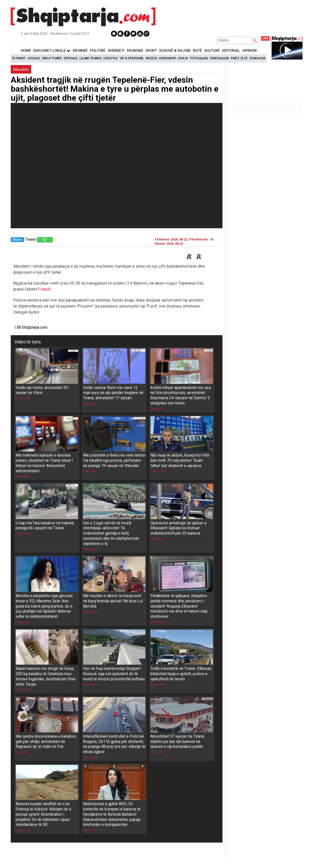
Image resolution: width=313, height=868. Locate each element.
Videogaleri (219, 58)
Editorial (231, 51)
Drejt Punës (52, 58)
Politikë (98, 51)
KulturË (212, 51)
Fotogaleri (199, 58)
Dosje (183, 58)
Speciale (71, 58)
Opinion (250, 51)
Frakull (44, 289)
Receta (152, 58)
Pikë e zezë (239, 58)
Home (26, 51)
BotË (198, 51)
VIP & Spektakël (132, 58)
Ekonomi (135, 51)
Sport (151, 51)
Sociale (34, 58)
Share (17, 240)
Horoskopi (168, 58)
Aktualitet (21, 70)
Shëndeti (116, 51)
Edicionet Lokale (52, 51)
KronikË (80, 51)
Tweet (30, 239)
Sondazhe (258, 58)
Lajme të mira (91, 58)
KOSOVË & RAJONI (175, 51)
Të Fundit (19, 58)
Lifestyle (111, 58)
